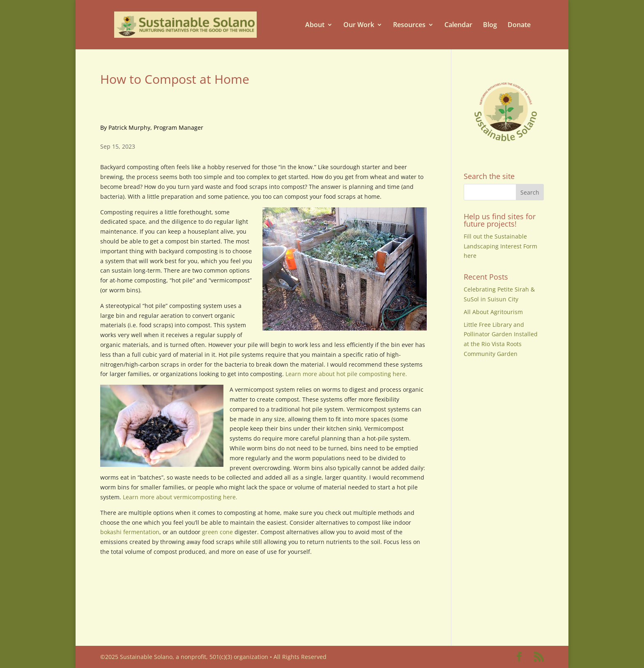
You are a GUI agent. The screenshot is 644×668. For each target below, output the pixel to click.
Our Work (359, 25)
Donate (519, 25)
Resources (409, 25)
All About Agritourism (493, 312)
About (315, 25)
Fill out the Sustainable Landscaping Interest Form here (500, 246)
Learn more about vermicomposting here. (181, 497)
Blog (490, 25)
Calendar (458, 25)
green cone (217, 532)
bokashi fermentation (130, 532)
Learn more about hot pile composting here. (346, 374)
